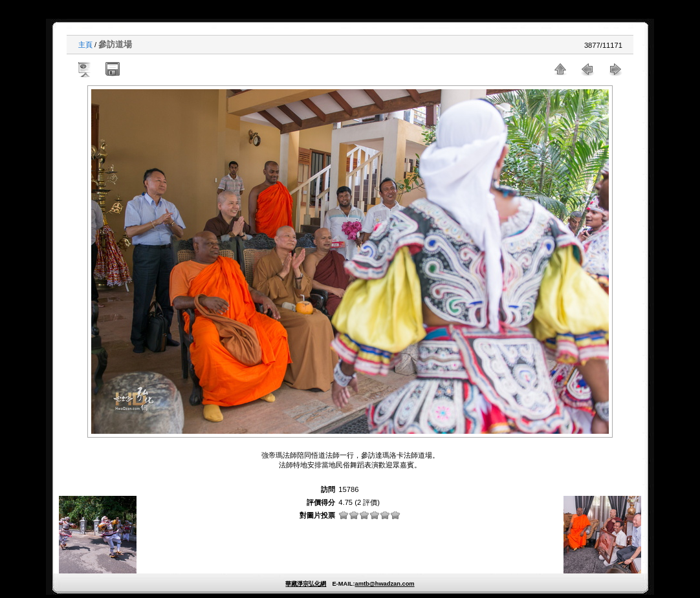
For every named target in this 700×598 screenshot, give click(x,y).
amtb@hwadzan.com (384, 584)
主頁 (85, 45)
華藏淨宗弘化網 (306, 584)
